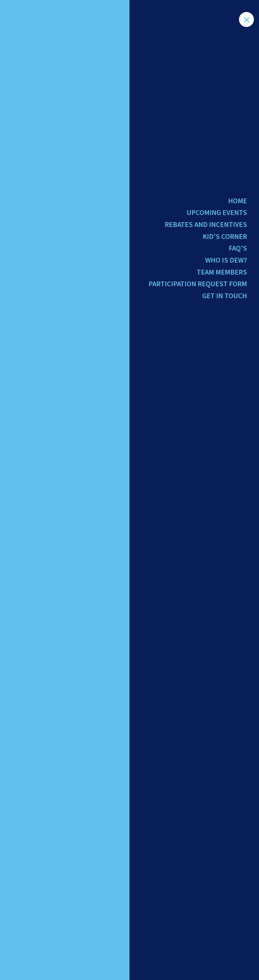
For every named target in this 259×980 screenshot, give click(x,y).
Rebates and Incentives (206, 224)
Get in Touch (225, 296)
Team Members (222, 272)
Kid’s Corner (225, 236)
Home (238, 201)
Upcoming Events (217, 212)
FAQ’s (238, 248)
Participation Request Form (198, 284)
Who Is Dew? (226, 260)
